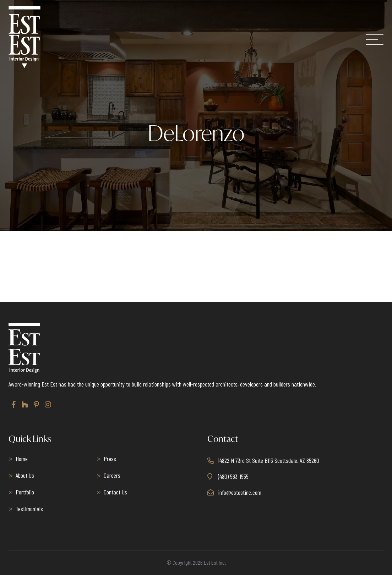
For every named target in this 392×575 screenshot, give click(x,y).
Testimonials (29, 509)
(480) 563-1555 (233, 476)
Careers (112, 475)
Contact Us (115, 492)
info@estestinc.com (240, 492)
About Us (25, 475)
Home (22, 459)
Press (110, 459)
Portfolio (25, 492)
